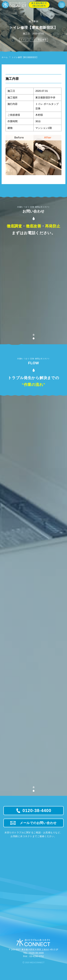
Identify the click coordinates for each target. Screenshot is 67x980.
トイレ (24, 40)
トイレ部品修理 (39, 40)
